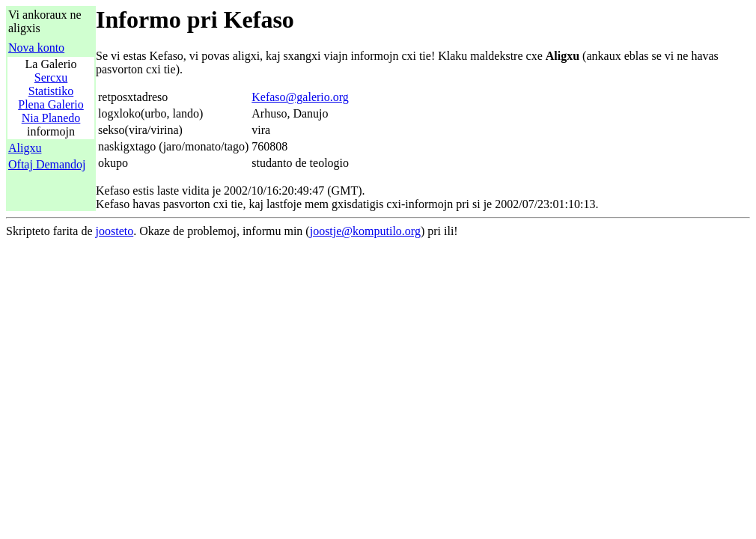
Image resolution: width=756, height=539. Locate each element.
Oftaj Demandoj (47, 164)
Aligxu (25, 148)
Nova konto (36, 48)
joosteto (115, 231)
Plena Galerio (51, 104)
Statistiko (51, 91)
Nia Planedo (51, 118)
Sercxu (51, 77)
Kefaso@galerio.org (300, 97)
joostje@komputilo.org (365, 231)
